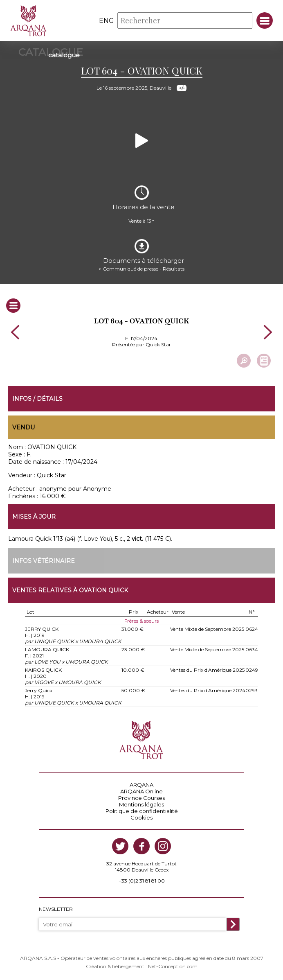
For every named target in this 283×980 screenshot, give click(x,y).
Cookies (141, 817)
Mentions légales (141, 804)
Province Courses (141, 798)
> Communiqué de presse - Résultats (141, 269)
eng (107, 21)
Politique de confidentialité (142, 811)
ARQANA (141, 785)
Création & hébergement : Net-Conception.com (142, 966)
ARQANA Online (141, 791)
